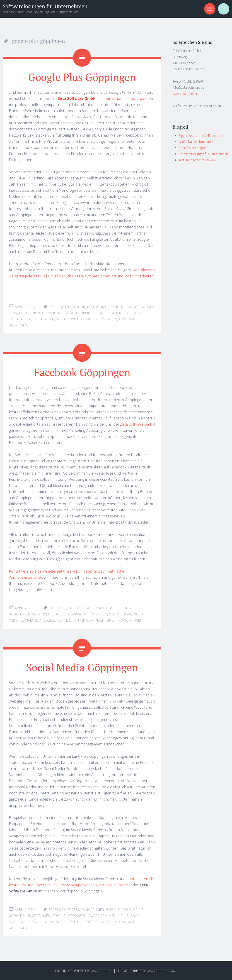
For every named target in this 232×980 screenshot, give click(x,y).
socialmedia (43, 319)
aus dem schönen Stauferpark (103, 98)
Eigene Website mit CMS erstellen (201, 136)
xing (123, 319)
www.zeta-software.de (188, 94)
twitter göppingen (101, 319)
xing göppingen (129, 620)
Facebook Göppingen (82, 372)
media (124, 313)
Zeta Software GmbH (138, 424)
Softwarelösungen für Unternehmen (45, 6)
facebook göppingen (105, 307)
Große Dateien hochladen (196, 142)
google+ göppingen (80, 313)
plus (125, 915)
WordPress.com (162, 971)
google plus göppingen (40, 313)
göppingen (108, 313)
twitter (76, 319)
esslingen (58, 307)
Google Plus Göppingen (82, 77)
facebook (77, 307)
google (132, 307)
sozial (62, 319)
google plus (133, 608)
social (137, 313)
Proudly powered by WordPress (83, 971)
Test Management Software (197, 160)
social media (20, 319)
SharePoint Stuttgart (193, 148)
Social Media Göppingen (82, 667)
